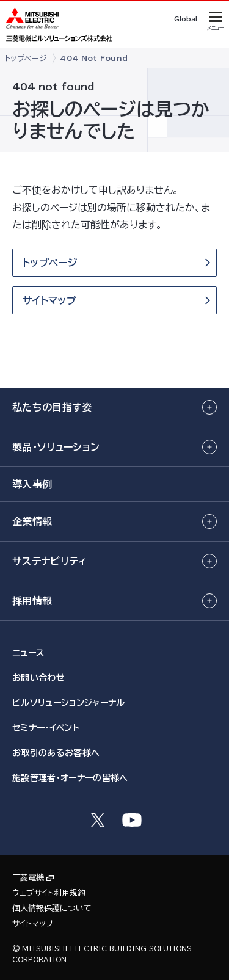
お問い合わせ (38, 678)
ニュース (28, 653)
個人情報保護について (52, 908)
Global (186, 19)
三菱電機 (28, 878)
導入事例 (32, 484)
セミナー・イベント (46, 728)
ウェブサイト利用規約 (49, 893)
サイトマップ (33, 924)
